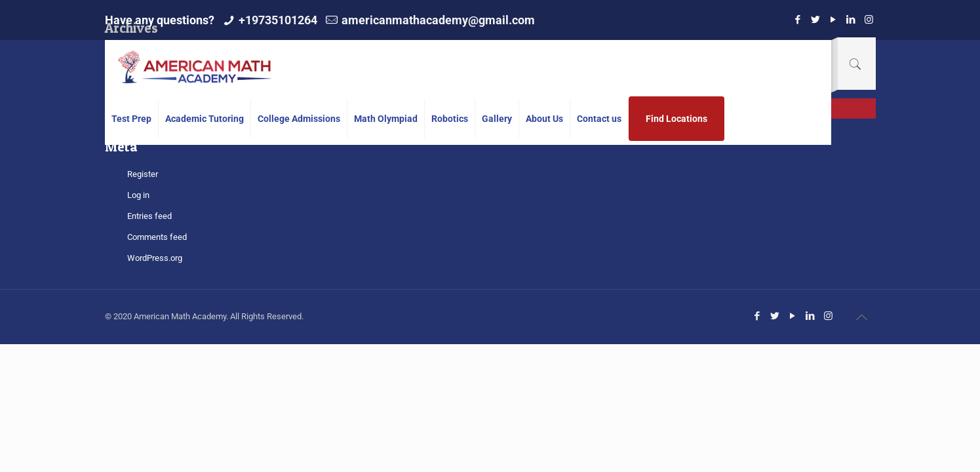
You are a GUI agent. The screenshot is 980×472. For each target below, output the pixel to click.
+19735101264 (278, 20)
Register (143, 174)
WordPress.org (155, 258)
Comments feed (157, 237)
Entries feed (149, 216)
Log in (138, 195)
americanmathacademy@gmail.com (438, 20)
